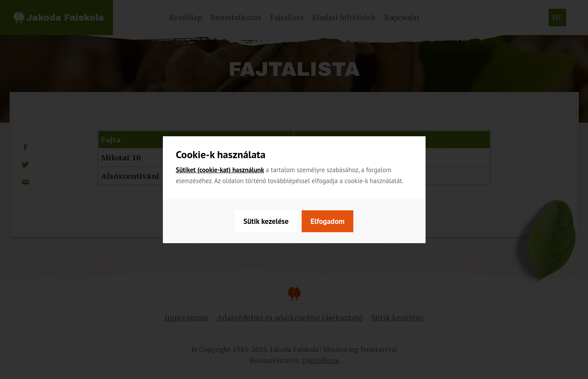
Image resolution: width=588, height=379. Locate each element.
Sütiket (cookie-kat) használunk (220, 170)
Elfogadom (327, 221)
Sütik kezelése (266, 221)
